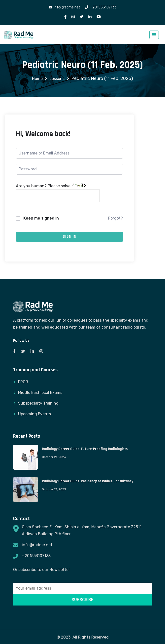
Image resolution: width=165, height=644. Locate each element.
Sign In (70, 237)
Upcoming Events (34, 414)
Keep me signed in (41, 218)
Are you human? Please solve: (58, 193)
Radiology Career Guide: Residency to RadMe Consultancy (88, 481)
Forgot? (115, 218)
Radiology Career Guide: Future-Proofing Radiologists (85, 449)
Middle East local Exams (40, 393)
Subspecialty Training (38, 403)
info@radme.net (37, 545)
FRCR (23, 382)
